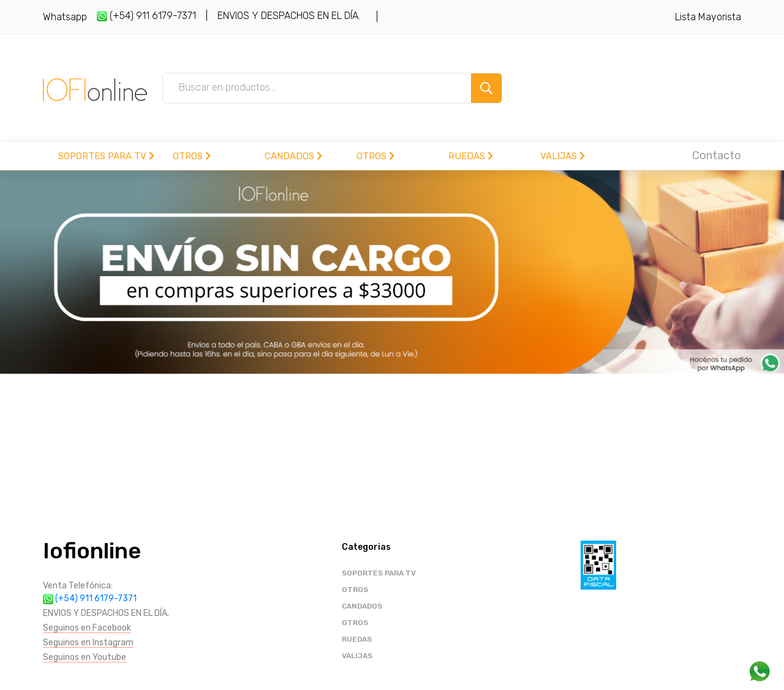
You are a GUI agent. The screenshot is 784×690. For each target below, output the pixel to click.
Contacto (717, 156)
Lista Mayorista (708, 17)
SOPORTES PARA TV (106, 156)
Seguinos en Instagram (88, 643)
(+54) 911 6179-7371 (146, 16)
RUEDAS (471, 156)
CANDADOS (293, 156)
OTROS (192, 156)
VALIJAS (563, 156)
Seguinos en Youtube (85, 657)
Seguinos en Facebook (87, 628)
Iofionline (92, 551)
